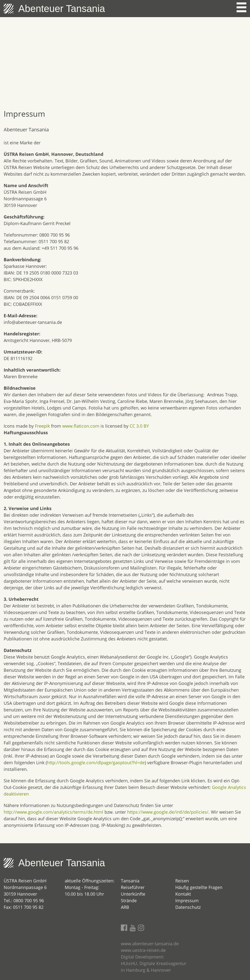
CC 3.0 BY (139, 426)
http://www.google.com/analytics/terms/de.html (53, 812)
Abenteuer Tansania (62, 9)
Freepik (42, 426)
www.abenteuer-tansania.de (150, 944)
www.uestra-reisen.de (143, 950)
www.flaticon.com (81, 426)
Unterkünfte (133, 894)
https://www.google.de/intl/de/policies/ (168, 812)
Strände (129, 900)
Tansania (130, 881)
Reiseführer (133, 887)
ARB (125, 907)
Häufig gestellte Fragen (199, 887)
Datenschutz (188, 907)
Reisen (182, 881)
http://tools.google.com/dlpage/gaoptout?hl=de (96, 763)
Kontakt (183, 894)
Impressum (187, 900)
